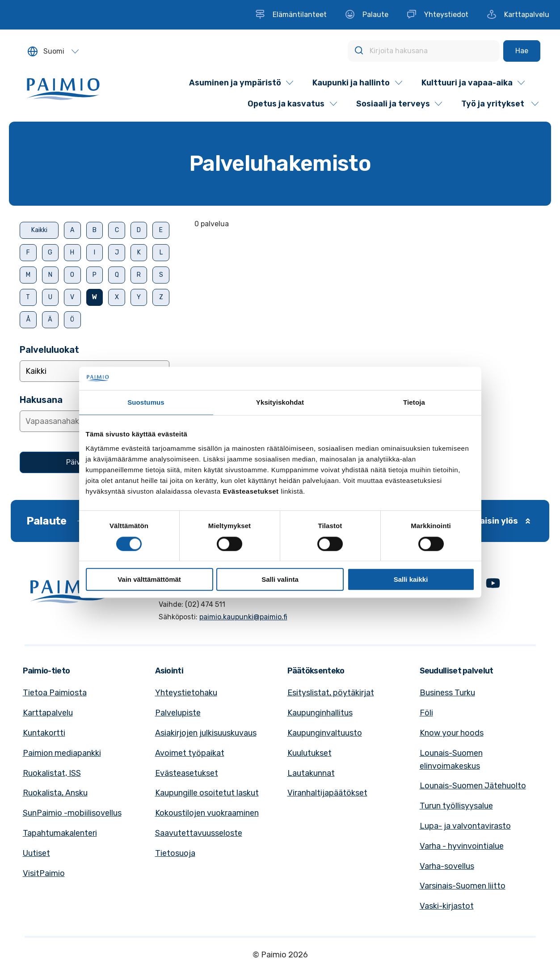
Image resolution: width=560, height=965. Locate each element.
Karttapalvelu (48, 713)
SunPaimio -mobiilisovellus (72, 813)
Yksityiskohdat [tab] (280, 403)
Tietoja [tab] (414, 403)
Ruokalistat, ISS (52, 773)
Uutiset (36, 853)
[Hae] (522, 51)
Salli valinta (280, 579)
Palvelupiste (178, 713)
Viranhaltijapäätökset (327, 793)
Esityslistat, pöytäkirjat (331, 693)
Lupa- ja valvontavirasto (465, 826)
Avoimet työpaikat (190, 753)
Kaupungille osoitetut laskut (207, 793)
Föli (426, 713)
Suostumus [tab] (146, 403)
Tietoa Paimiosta (55, 693)
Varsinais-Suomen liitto (463, 886)
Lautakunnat (311, 773)
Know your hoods (452, 733)
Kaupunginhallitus (320, 713)
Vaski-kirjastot (447, 906)
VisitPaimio (44, 873)
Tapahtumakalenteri (60, 833)
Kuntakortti (44, 733)
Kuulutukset (309, 753)
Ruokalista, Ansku (55, 793)
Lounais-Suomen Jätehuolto (473, 786)
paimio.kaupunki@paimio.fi (243, 617)
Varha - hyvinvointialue (462, 846)
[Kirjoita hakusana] (424, 51)
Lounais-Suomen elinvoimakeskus (451, 760)
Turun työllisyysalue (456, 806)
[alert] (373, 224)
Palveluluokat (49, 350)
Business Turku (447, 693)
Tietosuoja (175, 853)
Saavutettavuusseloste (199, 833)
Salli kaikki (411, 579)
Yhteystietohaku (186, 693)
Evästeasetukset (187, 773)
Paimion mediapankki (62, 753)
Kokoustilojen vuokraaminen (207, 813)
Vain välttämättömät (149, 579)
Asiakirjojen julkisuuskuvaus (206, 733)
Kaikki (39, 230)
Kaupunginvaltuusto (325, 733)
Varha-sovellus (447, 866)
